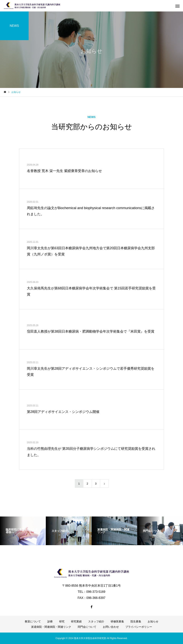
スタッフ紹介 (96, 621)
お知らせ (153, 621)
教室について (33, 621)
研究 (62, 621)
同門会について (87, 627)
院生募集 (136, 621)
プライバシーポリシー (139, 627)
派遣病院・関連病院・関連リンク (51, 627)
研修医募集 (117, 621)
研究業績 (76, 621)
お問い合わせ (111, 627)
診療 (50, 621)
